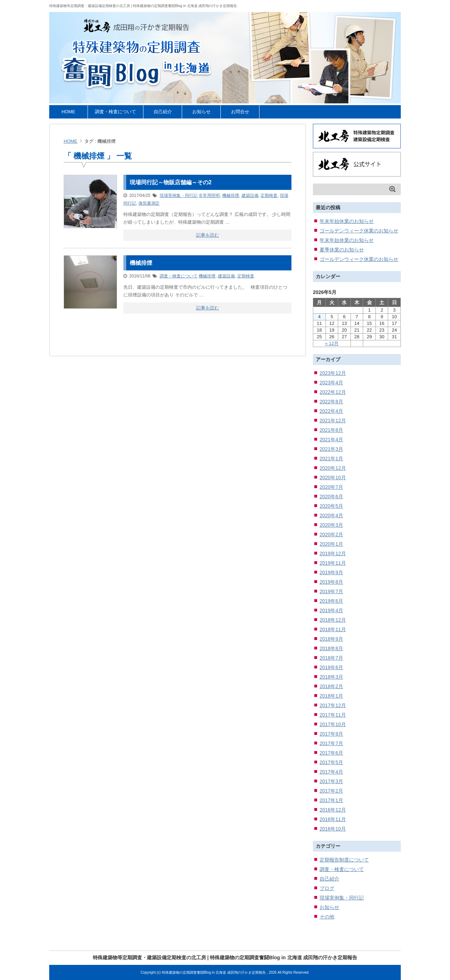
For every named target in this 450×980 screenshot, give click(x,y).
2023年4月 (331, 383)
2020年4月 (331, 515)
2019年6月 (331, 601)
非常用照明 (209, 196)
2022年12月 (333, 392)
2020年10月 (333, 478)
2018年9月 (331, 639)
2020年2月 (331, 534)
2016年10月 (333, 829)
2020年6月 (331, 497)
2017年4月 (331, 772)
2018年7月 (331, 658)
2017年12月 (333, 705)
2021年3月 (331, 449)
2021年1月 (331, 459)
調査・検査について (115, 112)
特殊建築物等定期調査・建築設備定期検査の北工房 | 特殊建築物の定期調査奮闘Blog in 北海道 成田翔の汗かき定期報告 (143, 6)
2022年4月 (331, 411)
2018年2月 (331, 686)
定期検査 (269, 196)
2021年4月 (331, 440)
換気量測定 (149, 203)
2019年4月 (331, 610)
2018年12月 (333, 620)
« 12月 (332, 343)
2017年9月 (331, 734)
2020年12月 (333, 468)
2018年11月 (333, 629)
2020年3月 (331, 525)
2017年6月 (331, 753)
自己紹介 (163, 112)
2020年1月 (331, 544)
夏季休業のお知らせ (342, 250)
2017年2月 (331, 791)
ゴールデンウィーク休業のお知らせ (359, 231)
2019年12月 (333, 553)
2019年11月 (333, 563)
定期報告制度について (344, 860)
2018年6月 (331, 667)
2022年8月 (331, 402)
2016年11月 (333, 819)
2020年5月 (331, 506)
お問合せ (240, 112)
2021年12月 (333, 421)
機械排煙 (231, 196)
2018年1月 (331, 696)
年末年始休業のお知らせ (347, 221)
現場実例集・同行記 (179, 196)
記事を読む (208, 235)
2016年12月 (333, 810)
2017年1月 (331, 800)
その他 (327, 917)
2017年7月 (331, 743)
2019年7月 (331, 591)
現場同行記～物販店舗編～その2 (171, 182)
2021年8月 (331, 430)
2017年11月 (333, 715)
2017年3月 (331, 781)
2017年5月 (331, 762)
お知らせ (201, 112)
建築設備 (250, 196)
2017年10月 (333, 724)
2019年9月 (331, 572)
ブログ (327, 888)
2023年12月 (333, 373)
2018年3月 (331, 677)
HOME (68, 112)
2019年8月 (331, 582)
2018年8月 (331, 648)
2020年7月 (331, 487)
